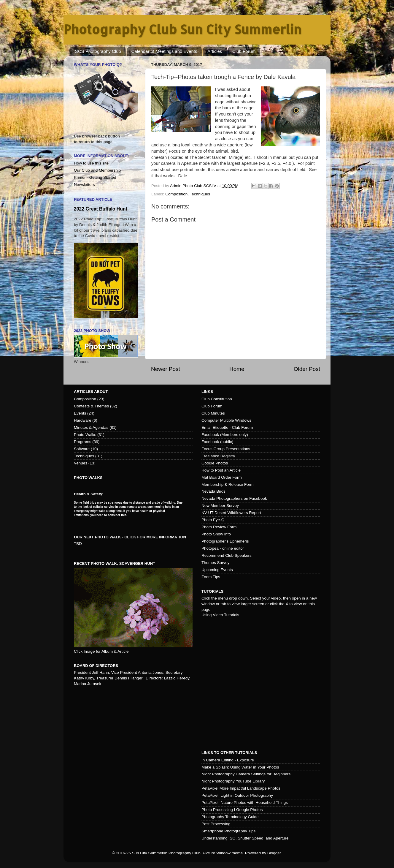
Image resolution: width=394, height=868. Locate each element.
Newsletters (84, 185)
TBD (78, 544)
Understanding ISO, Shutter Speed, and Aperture (245, 838)
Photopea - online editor (223, 548)
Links (207, 392)
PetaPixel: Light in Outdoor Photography (237, 795)
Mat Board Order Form (222, 477)
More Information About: (101, 156)
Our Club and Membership (97, 170)
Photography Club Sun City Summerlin (182, 29)
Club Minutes (213, 413)
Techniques (200, 194)
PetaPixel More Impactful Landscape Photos (241, 788)
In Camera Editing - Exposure (228, 760)
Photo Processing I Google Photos (232, 810)
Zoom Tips (211, 577)
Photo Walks (85, 435)
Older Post (307, 369)
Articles (215, 51)
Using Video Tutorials (220, 615)
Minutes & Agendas (91, 427)
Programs (83, 442)
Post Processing (216, 824)
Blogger (274, 853)
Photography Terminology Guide (230, 817)
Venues (81, 463)
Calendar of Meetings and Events (164, 51)
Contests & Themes (91, 406)
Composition (176, 194)
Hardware (83, 420)
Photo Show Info (216, 534)
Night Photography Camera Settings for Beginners (246, 774)
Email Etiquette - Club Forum (227, 427)
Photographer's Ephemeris (225, 541)
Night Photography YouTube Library (233, 781)
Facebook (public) (217, 442)
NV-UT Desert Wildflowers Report (231, 513)
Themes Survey (216, 563)
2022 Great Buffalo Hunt (101, 209)
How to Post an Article (221, 470)
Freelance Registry (218, 456)
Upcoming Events (217, 570)
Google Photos (215, 463)
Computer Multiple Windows (226, 420)
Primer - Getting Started (95, 177)
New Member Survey (220, 506)
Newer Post (166, 369)
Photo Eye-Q (213, 520)
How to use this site (91, 163)
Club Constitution (217, 399)
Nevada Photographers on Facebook (234, 498)
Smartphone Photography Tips (228, 831)
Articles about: (91, 392)
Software (82, 449)
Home (237, 369)
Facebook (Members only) (225, 435)
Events (80, 413)
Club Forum (244, 51)
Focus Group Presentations (226, 449)
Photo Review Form (219, 527)
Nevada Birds (213, 491)
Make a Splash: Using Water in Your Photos (240, 767)
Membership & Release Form (228, 484)
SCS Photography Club (98, 51)
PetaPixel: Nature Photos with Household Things (245, 803)
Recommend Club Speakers (227, 555)
